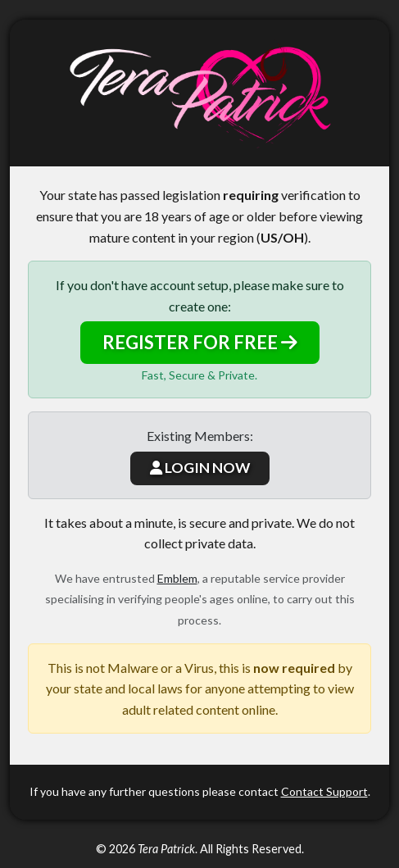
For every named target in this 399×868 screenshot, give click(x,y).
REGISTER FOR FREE (200, 342)
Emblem (177, 578)
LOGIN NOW (200, 468)
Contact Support (324, 791)
